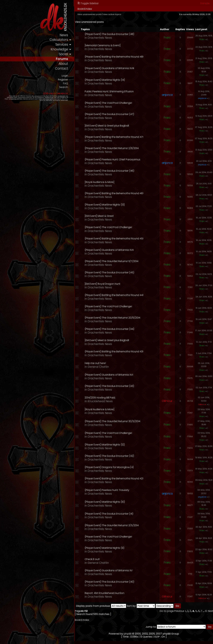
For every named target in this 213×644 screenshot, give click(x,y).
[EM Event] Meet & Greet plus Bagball (110, 126)
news (67, 35)
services (65, 45)
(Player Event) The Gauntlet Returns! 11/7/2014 (115, 261)
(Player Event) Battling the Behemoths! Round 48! (117, 57)
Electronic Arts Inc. (16, 98)
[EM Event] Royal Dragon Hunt (106, 284)
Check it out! (95, 559)
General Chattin (101, 367)
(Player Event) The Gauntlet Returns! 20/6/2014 (116, 318)
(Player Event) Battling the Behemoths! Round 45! (117, 239)
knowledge (62, 50)
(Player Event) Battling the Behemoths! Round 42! (117, 478)
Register (66, 80)
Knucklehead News (103, 401)
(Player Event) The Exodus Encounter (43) (112, 386)
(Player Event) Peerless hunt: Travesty (110, 490)
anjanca (167, 95)
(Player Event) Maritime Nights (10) (108, 502)
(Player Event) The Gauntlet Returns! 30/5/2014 (116, 421)
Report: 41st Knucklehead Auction (108, 593)
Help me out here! (98, 363)
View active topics (115, 14)
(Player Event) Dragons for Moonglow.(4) (112, 467)
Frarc (167, 38)
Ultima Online (36, 96)
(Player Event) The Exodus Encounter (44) (113, 329)
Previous (179, 611)
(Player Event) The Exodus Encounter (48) (113, 34)
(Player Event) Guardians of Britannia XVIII (112, 68)
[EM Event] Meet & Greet (102, 216)
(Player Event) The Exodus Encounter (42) (112, 456)
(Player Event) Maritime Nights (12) (108, 445)
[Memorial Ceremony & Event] (106, 45)
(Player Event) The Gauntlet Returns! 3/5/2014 (115, 525)
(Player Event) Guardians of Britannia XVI (112, 375)
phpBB (129, 634)
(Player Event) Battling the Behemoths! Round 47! (117, 137)
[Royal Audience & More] (103, 182)
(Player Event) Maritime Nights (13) (108, 205)
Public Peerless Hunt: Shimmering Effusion (112, 91)
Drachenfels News (103, 38)
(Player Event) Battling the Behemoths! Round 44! (117, 295)
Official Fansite (22, 96)
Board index (88, 9)
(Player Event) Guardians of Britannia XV (112, 570)
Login (68, 76)
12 (206, 611)
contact (65, 69)
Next (210, 611)
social (66, 54)
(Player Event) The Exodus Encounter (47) (112, 114)
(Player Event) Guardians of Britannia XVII (112, 250)
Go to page (167, 611)
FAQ (69, 84)
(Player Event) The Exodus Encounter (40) (113, 582)
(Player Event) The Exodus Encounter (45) (113, 273)
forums (65, 59)
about (66, 64)
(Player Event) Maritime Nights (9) (108, 548)
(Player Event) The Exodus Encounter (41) (112, 514)
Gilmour (167, 401)
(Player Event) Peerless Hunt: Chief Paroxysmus (116, 159)
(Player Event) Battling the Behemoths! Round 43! (117, 352)
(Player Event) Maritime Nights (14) (108, 80)
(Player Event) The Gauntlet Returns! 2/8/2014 (115, 148)
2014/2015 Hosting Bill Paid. (103, 398)
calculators (62, 40)
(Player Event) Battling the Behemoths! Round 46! (117, 193)
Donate (205, 3)
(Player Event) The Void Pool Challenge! (111, 103)
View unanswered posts (93, 14)
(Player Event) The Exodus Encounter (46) (113, 171)
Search (67, 88)
